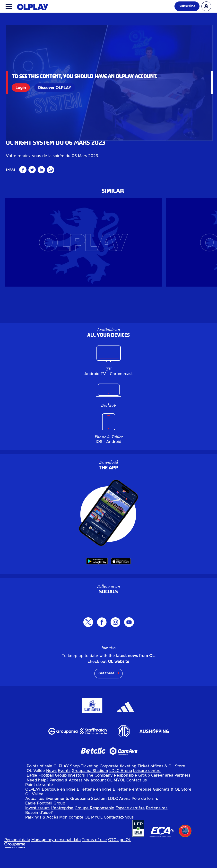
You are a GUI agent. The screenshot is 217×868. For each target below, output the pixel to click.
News (51, 785)
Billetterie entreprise (132, 804)
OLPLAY (61, 780)
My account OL (98, 794)
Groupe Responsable (94, 822)
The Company (99, 790)
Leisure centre (147, 785)
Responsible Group (132, 790)
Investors (76, 790)
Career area (162, 790)
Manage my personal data (56, 854)
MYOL (119, 794)
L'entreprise (62, 822)
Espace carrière (130, 822)
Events (64, 785)
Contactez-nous (119, 831)
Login (21, 88)
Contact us (137, 794)
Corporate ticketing (118, 780)
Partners (182, 790)
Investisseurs (37, 822)
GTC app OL (120, 854)
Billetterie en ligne (94, 804)
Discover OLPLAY (55, 88)
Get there (106, 688)
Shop (75, 780)
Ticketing (90, 780)
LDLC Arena (121, 785)
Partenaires (157, 822)
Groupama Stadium (90, 785)
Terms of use (94, 854)
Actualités (35, 813)
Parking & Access (66, 794)
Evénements (57, 813)
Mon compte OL (75, 831)
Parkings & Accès (42, 831)
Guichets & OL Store (172, 804)
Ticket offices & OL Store (161, 780)
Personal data (17, 854)
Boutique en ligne (59, 804)
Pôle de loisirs (145, 813)
